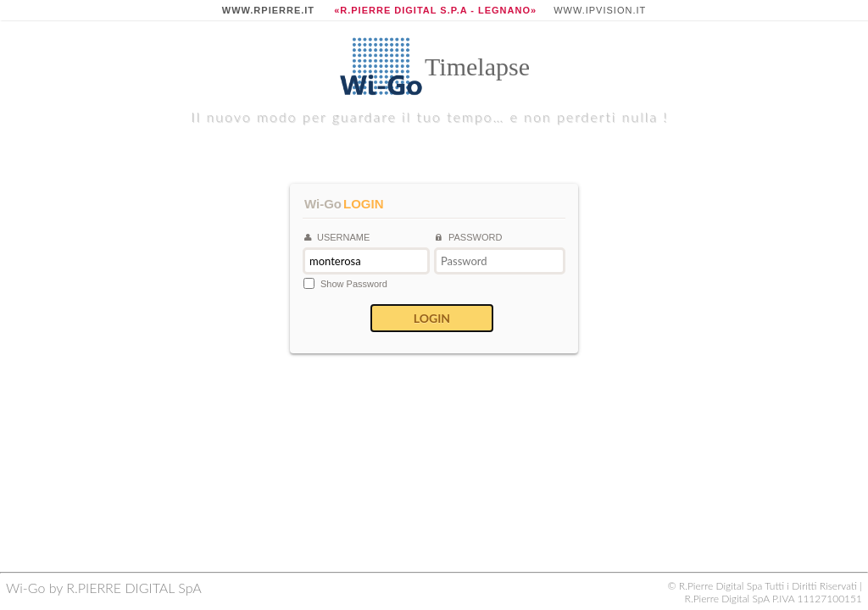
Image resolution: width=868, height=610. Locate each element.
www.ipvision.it (600, 10)
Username (337, 238)
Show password (354, 284)
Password (469, 238)
